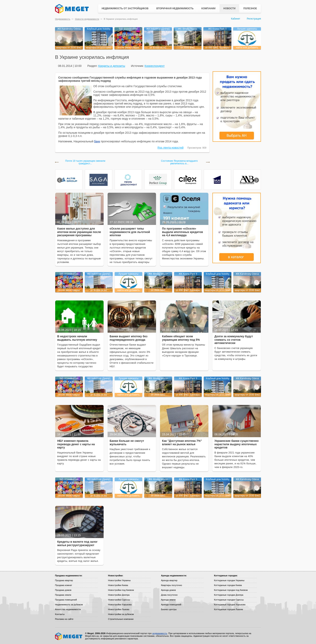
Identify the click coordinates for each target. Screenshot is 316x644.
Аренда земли (168, 600)
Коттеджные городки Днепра (229, 595)
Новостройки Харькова (120, 605)
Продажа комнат (64, 585)
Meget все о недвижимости (69, 636)
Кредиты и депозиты (112, 66)
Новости (229, 8)
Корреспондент (155, 66)
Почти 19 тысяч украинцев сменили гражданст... (85, 162)
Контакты (60, 614)
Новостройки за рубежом (121, 614)
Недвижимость (63, 19)
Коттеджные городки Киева (228, 585)
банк (97, 141)
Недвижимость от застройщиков (125, 8)
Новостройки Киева (118, 585)
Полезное (250, 8)
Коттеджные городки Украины (229, 580)
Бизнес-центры (169, 609)
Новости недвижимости (87, 19)
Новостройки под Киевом (121, 590)
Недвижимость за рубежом (69, 605)
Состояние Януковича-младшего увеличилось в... (179, 162)
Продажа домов (63, 590)
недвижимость (160, 633)
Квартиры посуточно (172, 585)
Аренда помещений (171, 605)
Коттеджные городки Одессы (229, 600)
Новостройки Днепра (119, 595)
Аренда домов (168, 590)
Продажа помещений (66, 600)
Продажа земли (63, 595)
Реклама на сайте (64, 619)
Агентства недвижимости (68, 609)
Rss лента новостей (171, 148)
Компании (208, 8)
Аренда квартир (169, 580)
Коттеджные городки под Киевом (231, 590)
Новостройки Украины (119, 580)
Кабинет (236, 19)
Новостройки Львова (119, 609)
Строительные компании (121, 619)
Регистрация (254, 19)
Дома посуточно (169, 595)
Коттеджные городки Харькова (230, 605)
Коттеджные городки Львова (229, 609)
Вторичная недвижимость (175, 8)
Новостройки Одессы (119, 600)
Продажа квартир (64, 580)
